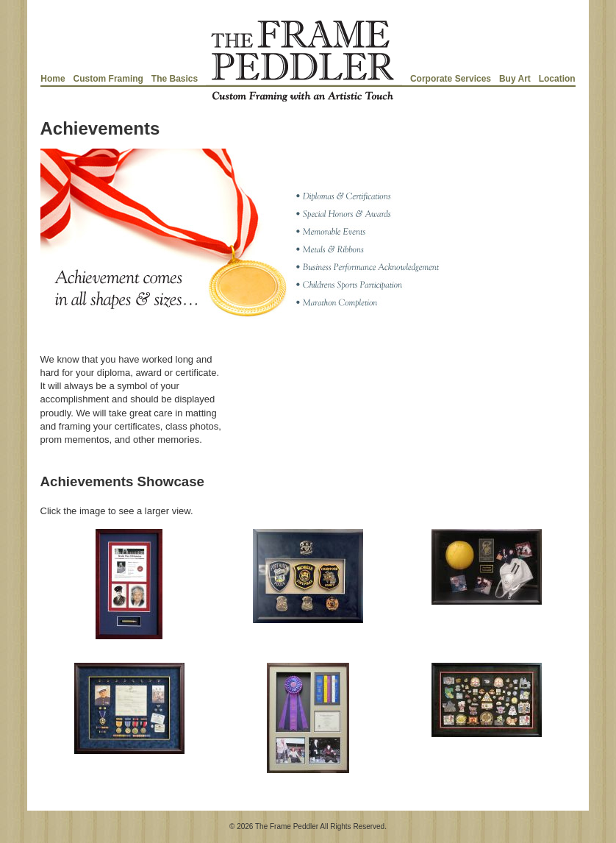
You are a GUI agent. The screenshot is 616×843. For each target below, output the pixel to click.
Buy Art (515, 79)
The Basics (175, 79)
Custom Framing (108, 79)
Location (557, 79)
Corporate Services (451, 79)
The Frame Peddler (287, 826)
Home (53, 79)
